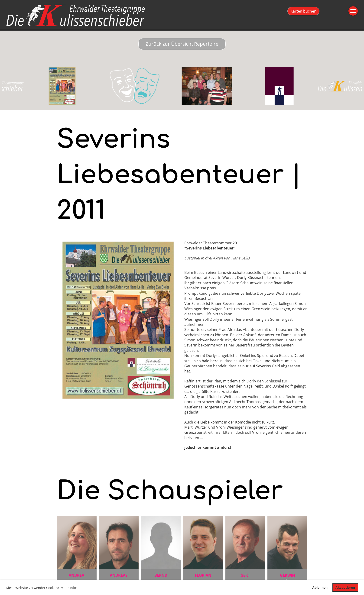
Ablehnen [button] (320, 587)
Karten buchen (303, 11)
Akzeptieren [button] (345, 587)
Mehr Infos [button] (69, 588)
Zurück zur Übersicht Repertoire (182, 44)
